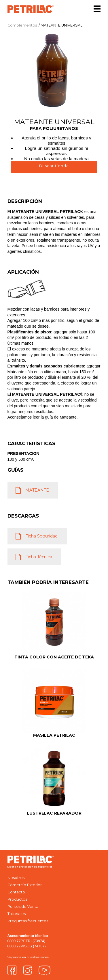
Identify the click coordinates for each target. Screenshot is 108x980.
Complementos (22, 25)
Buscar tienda (54, 166)
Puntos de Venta (23, 907)
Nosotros (16, 878)
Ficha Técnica (39, 557)
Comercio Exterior (25, 885)
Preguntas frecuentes (28, 921)
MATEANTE (37, 490)
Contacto (16, 892)
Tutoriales (17, 914)
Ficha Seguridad (41, 536)
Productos (17, 899)
